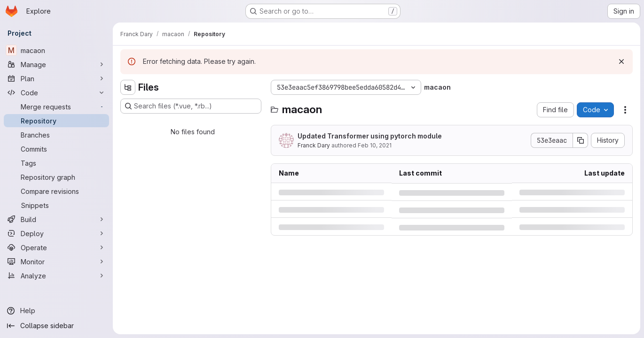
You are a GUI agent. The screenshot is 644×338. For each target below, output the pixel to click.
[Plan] (56, 78)
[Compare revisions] (56, 191)
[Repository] (56, 121)
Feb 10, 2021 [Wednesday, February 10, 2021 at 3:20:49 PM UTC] (375, 145)
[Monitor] (56, 261)
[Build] (56, 219)
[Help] (56, 311)
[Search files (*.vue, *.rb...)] (191, 106)
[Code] (56, 92)
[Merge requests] (56, 107)
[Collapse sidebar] (56, 326)
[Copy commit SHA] (581, 140)
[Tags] (56, 163)
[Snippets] (56, 205)
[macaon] (56, 50)
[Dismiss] (621, 61)
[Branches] (56, 135)
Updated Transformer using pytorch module (370, 136)
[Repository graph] (56, 177)
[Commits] (56, 149)
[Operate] (56, 247)
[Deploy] (56, 233)
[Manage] (56, 64)
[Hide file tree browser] (128, 87)
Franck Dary (314, 145)
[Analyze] (56, 276)
